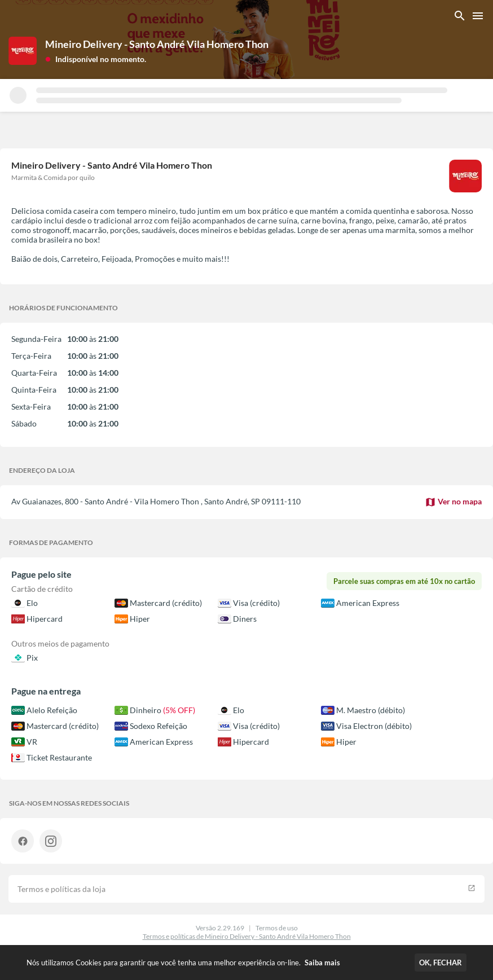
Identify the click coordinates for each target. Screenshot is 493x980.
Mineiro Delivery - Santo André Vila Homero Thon (157, 44)
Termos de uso (277, 928)
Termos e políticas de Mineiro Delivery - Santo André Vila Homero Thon (247, 936)
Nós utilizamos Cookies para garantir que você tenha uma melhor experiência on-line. (183, 963)
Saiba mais (322, 963)
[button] (96, 58)
